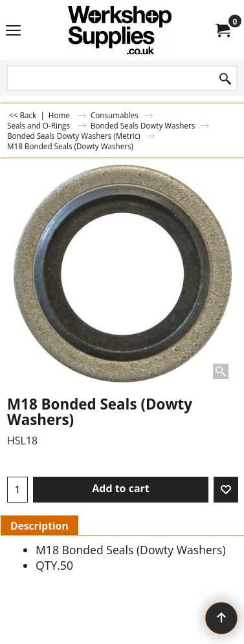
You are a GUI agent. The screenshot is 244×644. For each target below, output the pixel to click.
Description (39, 526)
